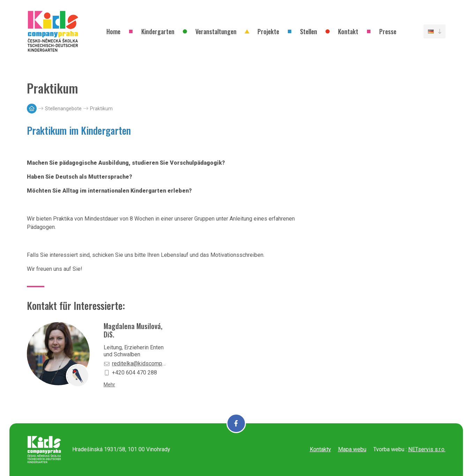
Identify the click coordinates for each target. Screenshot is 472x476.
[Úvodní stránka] (53, 31)
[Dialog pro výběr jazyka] (434, 31)
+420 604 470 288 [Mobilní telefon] (130, 373)
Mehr (109, 385)
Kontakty (320, 449)
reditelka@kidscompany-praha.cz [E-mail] (135, 363)
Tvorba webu (389, 449)
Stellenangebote (63, 109)
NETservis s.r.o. (427, 449)
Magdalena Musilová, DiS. (133, 330)
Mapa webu (352, 449)
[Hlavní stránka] (32, 109)
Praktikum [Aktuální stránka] (101, 109)
